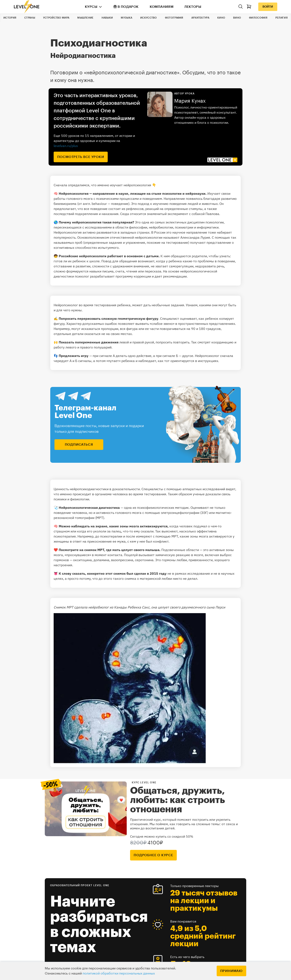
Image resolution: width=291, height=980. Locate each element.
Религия (281, 18)
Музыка (126, 18)
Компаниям (162, 7)
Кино (221, 18)
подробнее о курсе (153, 855)
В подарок (126, 7)
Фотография (174, 18)
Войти (268, 7)
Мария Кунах (190, 101)
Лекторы (193, 7)
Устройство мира (56, 18)
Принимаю (231, 971)
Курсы (91, 7)
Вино (237, 18)
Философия (258, 18)
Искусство (149, 18)
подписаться (79, 445)
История (10, 18)
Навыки (107, 18)
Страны (30, 18)
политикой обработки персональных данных (119, 973)
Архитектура (200, 18)
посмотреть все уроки (81, 157)
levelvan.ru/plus (66, 146)
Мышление (85, 18)
